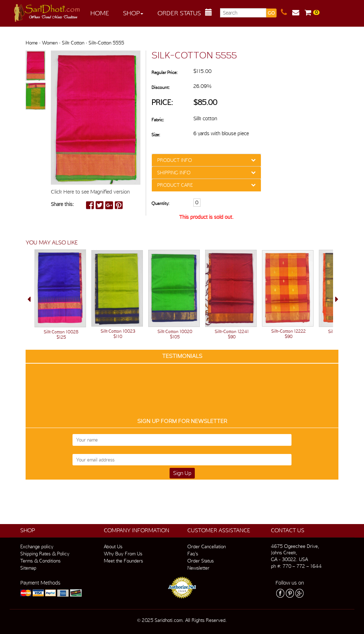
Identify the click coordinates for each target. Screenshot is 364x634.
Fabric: (158, 120)
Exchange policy (37, 546)
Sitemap (28, 568)
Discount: (160, 87)
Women (50, 43)
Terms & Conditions (40, 561)
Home (100, 13)
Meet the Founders (123, 561)
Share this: (62, 204)
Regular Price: (164, 72)
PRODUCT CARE (175, 185)
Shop (133, 13)
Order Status (179, 13)
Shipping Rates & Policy (45, 554)
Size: (156, 135)
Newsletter (198, 568)
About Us (113, 546)
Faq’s (193, 554)
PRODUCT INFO (175, 160)
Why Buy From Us (123, 554)
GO (271, 13)
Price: (162, 102)
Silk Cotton (73, 43)
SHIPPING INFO (174, 173)
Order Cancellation (207, 546)
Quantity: (160, 203)
